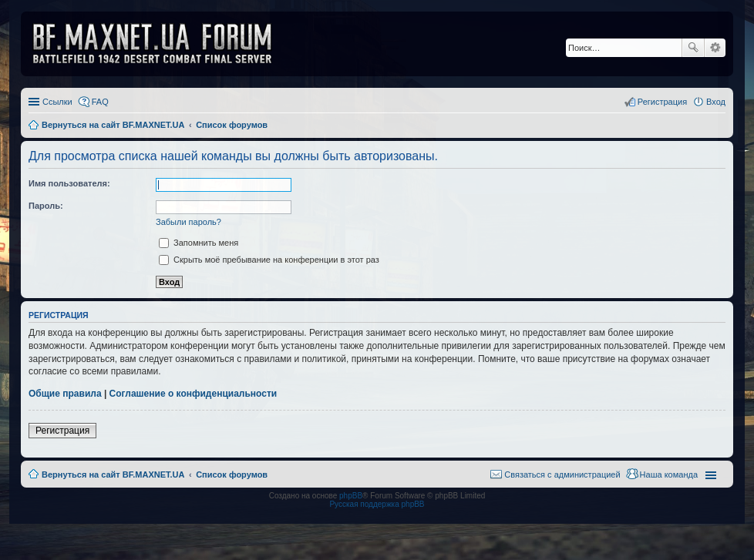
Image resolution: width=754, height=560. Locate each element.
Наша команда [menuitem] (669, 474)
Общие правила (65, 394)
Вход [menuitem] (716, 102)
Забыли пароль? (188, 222)
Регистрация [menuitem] (662, 102)
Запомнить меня (199, 243)
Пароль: (46, 206)
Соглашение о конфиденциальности (194, 394)
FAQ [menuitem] (100, 102)
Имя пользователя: (69, 183)
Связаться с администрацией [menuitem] (562, 474)
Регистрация (62, 431)
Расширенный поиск (715, 48)
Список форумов (232, 474)
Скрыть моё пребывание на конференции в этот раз (269, 260)
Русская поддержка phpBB (377, 504)
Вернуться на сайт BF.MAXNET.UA (113, 474)
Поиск (693, 48)
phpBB (351, 496)
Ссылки (57, 102)
